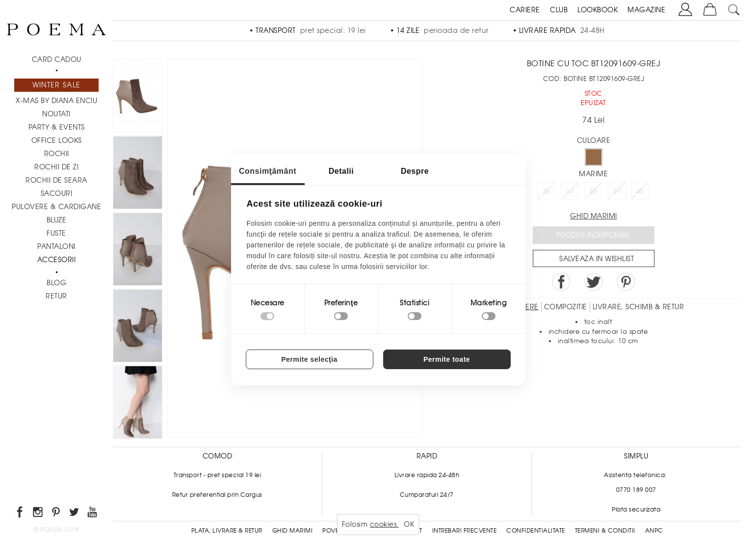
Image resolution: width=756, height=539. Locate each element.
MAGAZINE (646, 10)
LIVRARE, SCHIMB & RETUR (639, 307)
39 (616, 191)
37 (570, 191)
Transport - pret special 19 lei (218, 475)
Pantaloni (56, 246)
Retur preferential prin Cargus (217, 495)
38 (593, 191)
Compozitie (566, 307)
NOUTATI (56, 114)
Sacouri (57, 193)
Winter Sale (56, 85)
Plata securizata (636, 510)
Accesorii (57, 260)
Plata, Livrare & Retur (227, 531)
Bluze (57, 220)
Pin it (626, 282)
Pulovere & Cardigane (56, 207)
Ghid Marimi (293, 531)
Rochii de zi (56, 167)
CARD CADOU (57, 59)
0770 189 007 (636, 490)
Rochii (57, 154)
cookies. (384, 524)
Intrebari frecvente (465, 531)
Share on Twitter (594, 282)
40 (640, 191)
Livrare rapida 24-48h (427, 475)
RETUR (56, 296)
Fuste (56, 233)
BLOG (56, 283)
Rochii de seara (56, 180)
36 (547, 191)
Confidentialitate (536, 531)
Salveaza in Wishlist (597, 259)
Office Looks (57, 140)
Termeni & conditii (605, 531)
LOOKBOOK (598, 10)
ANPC (654, 531)
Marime (593, 174)
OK (409, 524)
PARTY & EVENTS (57, 127)
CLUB (559, 10)
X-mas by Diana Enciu (56, 101)
